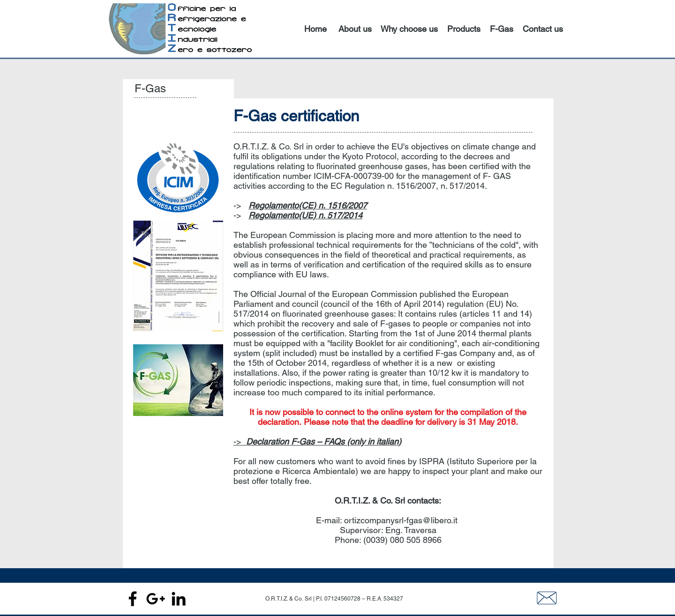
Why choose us (409, 29)
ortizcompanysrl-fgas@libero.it (401, 520)
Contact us (543, 29)
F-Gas (502, 29)
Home (315, 29)
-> (317, 442)
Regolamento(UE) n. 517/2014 (305, 215)
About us (355, 29)
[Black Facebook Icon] (133, 599)
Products (464, 29)
